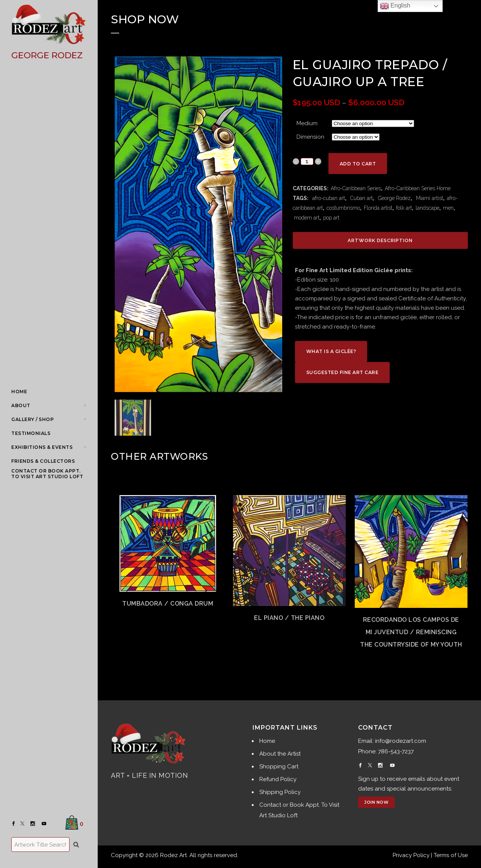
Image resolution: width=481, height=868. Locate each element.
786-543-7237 (396, 751)
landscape (427, 208)
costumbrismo (343, 208)
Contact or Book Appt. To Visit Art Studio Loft (299, 810)
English (395, 6)
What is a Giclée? (331, 351)
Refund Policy (278, 779)
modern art (307, 218)
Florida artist (378, 208)
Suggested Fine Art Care (343, 372)
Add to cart (358, 164)
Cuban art (361, 198)
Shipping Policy (280, 792)
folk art (404, 208)
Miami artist (429, 198)
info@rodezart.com (401, 741)
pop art (331, 218)
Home (267, 741)
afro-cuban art (328, 198)
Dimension (310, 137)
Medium (307, 123)
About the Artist (280, 754)
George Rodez (394, 198)
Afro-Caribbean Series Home (418, 188)
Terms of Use (451, 855)
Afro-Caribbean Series (356, 188)
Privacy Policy (411, 855)
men (448, 208)
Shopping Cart (279, 767)
